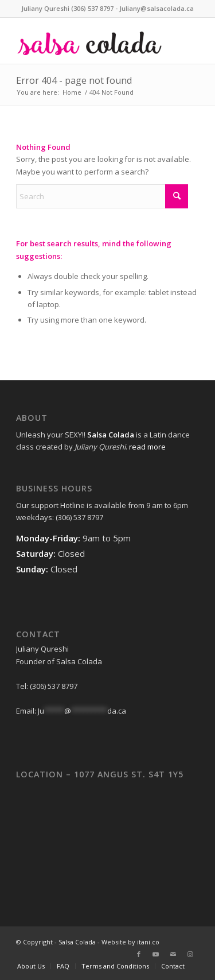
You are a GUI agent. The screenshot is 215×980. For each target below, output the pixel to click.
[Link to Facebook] (139, 954)
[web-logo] (89, 41)
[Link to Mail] (173, 954)
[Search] (102, 196)
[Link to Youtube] (156, 954)
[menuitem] (31, 966)
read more (147, 447)
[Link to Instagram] (190, 954)
